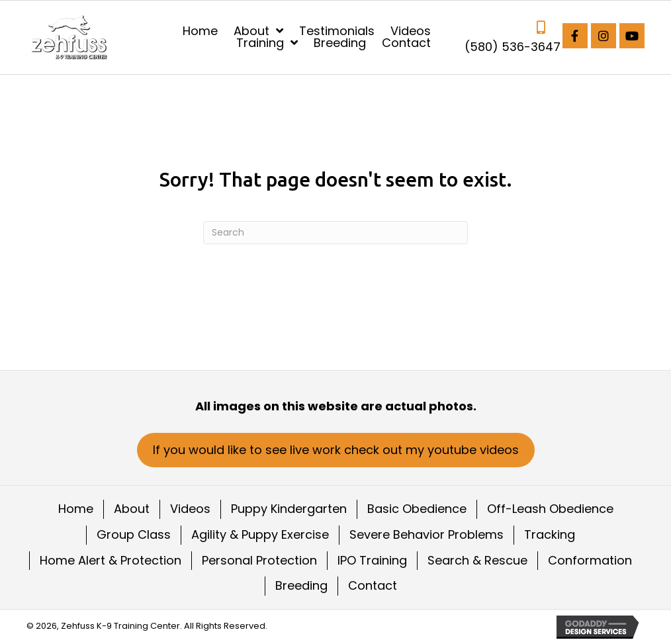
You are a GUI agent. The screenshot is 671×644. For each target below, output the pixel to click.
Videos (190, 509)
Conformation (590, 560)
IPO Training (372, 560)
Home (76, 509)
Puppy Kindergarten (289, 509)
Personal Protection (259, 560)
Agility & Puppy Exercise (260, 534)
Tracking (550, 534)
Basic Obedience (417, 509)
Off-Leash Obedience (550, 509)
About (132, 509)
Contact (373, 585)
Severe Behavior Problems (426, 534)
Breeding (301, 585)
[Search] (335, 233)
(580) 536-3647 (513, 47)
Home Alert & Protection (111, 560)
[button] (575, 36)
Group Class (134, 534)
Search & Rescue (477, 560)
